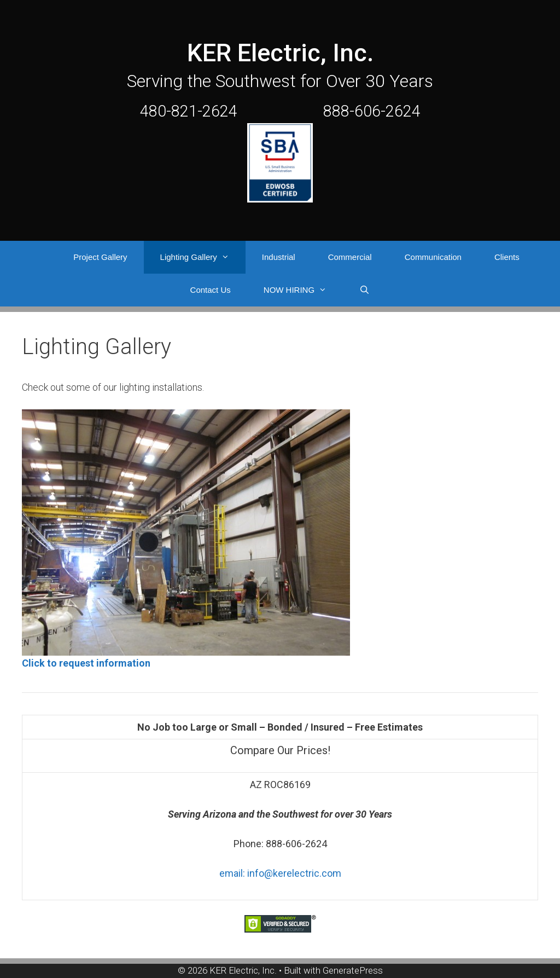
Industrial (279, 257)
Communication (433, 257)
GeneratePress (353, 970)
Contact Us (211, 290)
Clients (507, 257)
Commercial (350, 257)
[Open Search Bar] (364, 290)
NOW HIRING (303, 290)
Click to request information (86, 663)
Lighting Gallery (203, 257)
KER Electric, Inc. (280, 53)
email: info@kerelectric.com (280, 873)
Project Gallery (100, 257)
